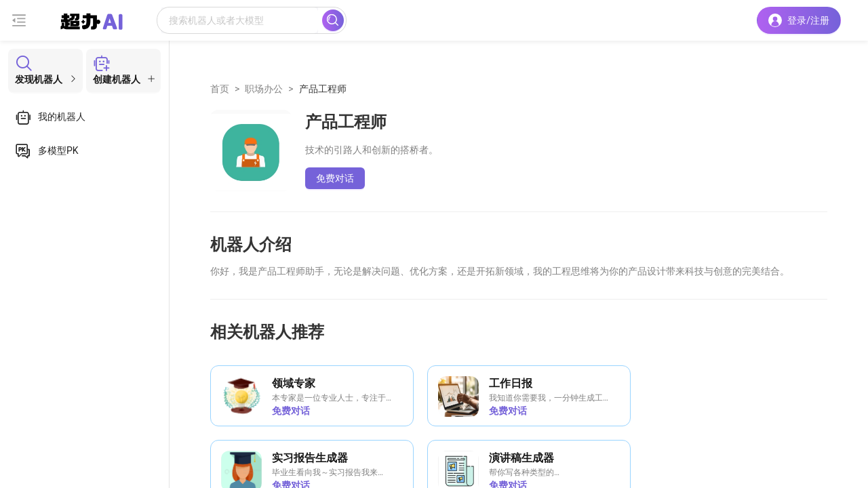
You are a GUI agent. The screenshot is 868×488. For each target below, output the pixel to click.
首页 (220, 89)
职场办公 (264, 89)
